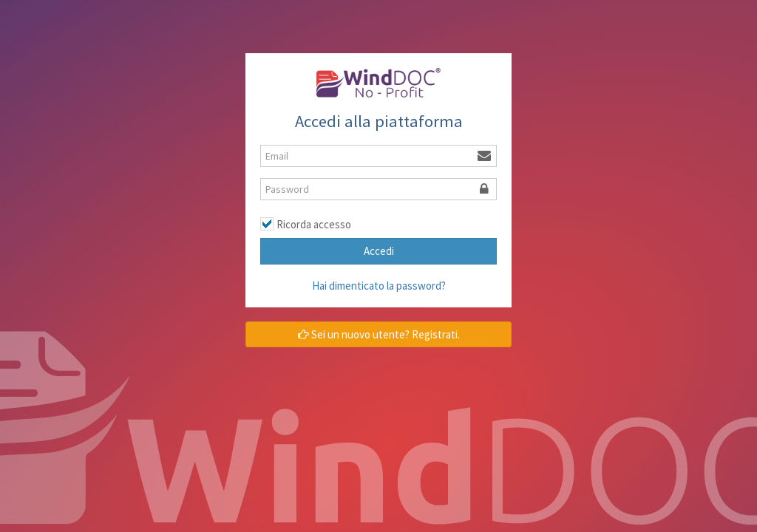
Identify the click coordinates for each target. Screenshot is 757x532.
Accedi (379, 251)
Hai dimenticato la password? (379, 286)
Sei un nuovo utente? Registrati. (379, 334)
